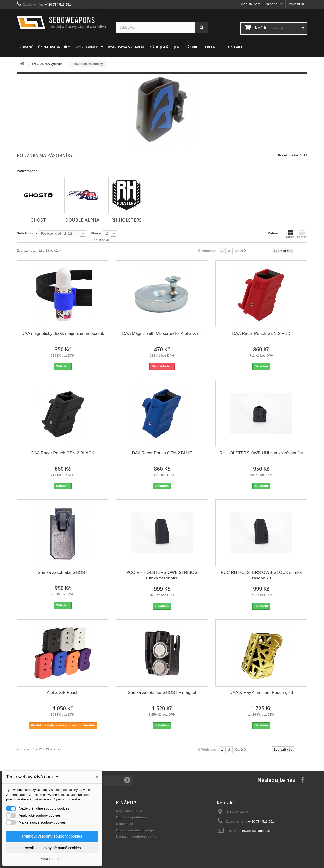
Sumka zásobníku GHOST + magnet (162, 693)
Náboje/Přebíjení (165, 47)
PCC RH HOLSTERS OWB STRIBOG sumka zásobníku (162, 575)
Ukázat (96, 233)
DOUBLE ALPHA (82, 220)
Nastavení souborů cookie (136, 837)
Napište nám (251, 4)
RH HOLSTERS (126, 220)
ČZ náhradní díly (54, 47)
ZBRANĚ (26, 47)
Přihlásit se (296, 4)
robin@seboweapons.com (256, 831)
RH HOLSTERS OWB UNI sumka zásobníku (261, 453)
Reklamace (124, 824)
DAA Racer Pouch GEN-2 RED (261, 334)
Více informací (52, 859)
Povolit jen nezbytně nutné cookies (52, 848)
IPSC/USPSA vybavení (126, 47)
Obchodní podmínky (132, 817)
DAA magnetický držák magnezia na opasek (63, 334)
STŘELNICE (212, 47)
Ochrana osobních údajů (135, 830)
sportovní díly (89, 47)
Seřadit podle (27, 233)
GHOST (38, 220)
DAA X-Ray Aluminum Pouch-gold (261, 693)
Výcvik (191, 47)
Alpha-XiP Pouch (63, 693)
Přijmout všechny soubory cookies (52, 836)
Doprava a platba (129, 811)
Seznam (302, 234)
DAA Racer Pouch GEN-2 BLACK (63, 453)
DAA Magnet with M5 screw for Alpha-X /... (162, 334)
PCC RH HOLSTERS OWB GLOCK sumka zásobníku (261, 575)
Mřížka (290, 234)
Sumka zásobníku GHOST (63, 572)
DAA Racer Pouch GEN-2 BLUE (162, 453)
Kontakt (234, 47)
